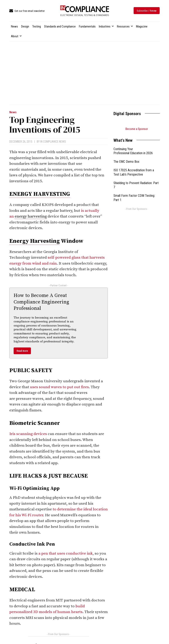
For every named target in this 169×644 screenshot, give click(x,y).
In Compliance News (53, 142)
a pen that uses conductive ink (66, 553)
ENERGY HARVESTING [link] (40, 194)
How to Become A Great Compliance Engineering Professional (41, 302)
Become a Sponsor (137, 129)
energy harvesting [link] (31, 216)
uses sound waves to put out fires (59, 387)
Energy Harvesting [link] (35, 241)
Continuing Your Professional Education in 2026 (133, 151)
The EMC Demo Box (126, 162)
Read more (22, 351)
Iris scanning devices (28, 434)
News (13, 112)
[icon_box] (27, 11)
